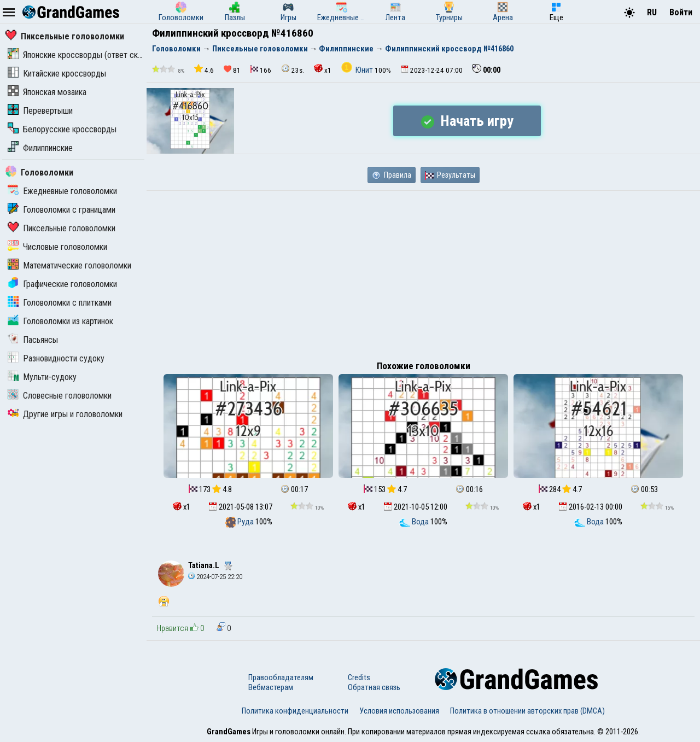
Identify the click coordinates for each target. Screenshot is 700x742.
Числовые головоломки (57, 247)
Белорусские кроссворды (62, 129)
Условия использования (399, 711)
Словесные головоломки (60, 396)
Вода (415, 522)
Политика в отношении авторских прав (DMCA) (527, 711)
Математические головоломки (69, 265)
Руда (240, 522)
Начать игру (467, 121)
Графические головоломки (62, 284)
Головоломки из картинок (60, 321)
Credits (359, 677)
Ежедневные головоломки (62, 191)
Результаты (450, 175)
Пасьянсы (33, 340)
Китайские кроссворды (57, 74)
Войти (681, 12)
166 (261, 70)
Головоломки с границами (62, 210)
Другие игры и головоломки (65, 414)
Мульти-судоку (42, 377)
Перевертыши (40, 111)
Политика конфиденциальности (295, 711)
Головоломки (39, 173)
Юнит (358, 70)
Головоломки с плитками (60, 303)
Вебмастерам (271, 687)
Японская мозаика (47, 92)
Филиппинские (40, 148)
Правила (392, 175)
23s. (293, 69)
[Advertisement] (423, 273)
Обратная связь (374, 687)
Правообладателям (281, 677)
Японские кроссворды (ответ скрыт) (81, 55)
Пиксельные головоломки (65, 36)
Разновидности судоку (56, 358)
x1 (323, 69)
